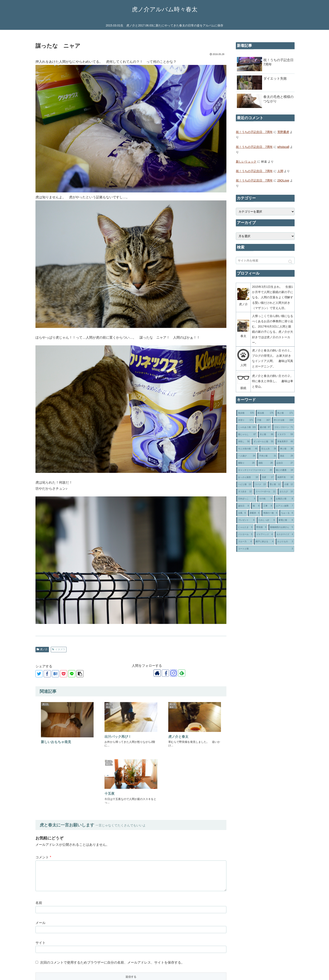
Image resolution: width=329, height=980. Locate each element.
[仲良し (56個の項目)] (243, 442)
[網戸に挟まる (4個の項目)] (264, 542)
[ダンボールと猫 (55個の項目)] (263, 442)
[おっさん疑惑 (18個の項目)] (248, 477)
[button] (290, 262)
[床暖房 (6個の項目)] (254, 513)
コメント (43, 796)
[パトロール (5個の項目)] (245, 534)
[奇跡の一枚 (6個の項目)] (270, 513)
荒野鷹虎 (283, 132)
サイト (40, 881)
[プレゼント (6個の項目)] (246, 520)
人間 (280, 171)
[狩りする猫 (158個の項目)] (283, 420)
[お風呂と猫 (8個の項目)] (284, 499)
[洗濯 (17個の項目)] (267, 477)
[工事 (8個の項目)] (267, 506)
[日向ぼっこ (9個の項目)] (246, 499)
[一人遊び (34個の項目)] (246, 456)
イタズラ (59, 649)
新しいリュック (246, 162)
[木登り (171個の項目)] (245, 420)
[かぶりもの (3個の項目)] (285, 542)
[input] (265, 260)
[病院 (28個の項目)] (265, 463)
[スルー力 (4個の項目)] (245, 542)
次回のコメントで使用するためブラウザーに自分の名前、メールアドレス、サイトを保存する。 (112, 901)
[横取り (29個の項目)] (246, 463)
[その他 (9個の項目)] (265, 499)
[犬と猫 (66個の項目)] (266, 434)
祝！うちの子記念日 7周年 (254, 132)
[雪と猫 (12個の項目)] (275, 484)
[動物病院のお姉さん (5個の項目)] (281, 527)
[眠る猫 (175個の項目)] (265, 413)
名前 (39, 841)
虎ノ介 (42, 649)
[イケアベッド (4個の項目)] (264, 534)
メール (40, 861)
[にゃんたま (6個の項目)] (245, 527)
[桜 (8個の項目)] (256, 506)
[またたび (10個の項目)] (286, 492)
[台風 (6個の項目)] (242, 513)
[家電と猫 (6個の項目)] (285, 520)
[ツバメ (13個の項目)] (260, 484)
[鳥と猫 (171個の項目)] (285, 413)
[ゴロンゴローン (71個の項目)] (283, 427)
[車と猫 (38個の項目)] (286, 449)
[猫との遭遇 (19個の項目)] (284, 470)
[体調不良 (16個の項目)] (285, 477)
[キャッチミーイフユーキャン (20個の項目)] (255, 470)
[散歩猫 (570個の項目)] (246, 413)
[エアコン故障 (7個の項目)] (284, 506)
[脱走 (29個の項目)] (286, 456)
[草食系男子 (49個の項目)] (285, 442)
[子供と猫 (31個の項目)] (267, 456)
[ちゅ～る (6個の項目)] (287, 513)
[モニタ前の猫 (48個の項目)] (247, 449)
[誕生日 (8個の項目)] (243, 506)
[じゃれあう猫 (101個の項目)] (247, 427)
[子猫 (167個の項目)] (263, 420)
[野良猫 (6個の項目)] (261, 527)
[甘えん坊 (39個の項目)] (268, 449)
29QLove (283, 180)
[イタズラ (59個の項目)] (285, 434)
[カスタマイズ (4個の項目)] (284, 534)
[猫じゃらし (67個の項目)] (247, 434)
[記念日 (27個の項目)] (284, 463)
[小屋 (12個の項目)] (288, 484)
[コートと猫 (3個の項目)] (265, 549)
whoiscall (283, 147)
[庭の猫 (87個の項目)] (265, 427)
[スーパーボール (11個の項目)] (265, 492)
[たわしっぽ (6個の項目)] (266, 520)
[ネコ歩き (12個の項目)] (245, 492)
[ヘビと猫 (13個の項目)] (244, 484)
